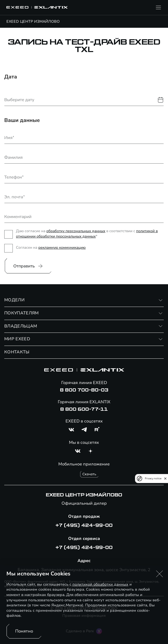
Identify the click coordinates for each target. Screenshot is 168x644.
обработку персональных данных (76, 231)
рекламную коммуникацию (62, 248)
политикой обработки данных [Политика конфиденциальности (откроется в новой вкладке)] (100, 584)
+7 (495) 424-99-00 (84, 526)
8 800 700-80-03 (84, 390)
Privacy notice (153, 478)
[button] (159, 574)
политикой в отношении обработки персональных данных (87, 234)
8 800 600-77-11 (84, 409)
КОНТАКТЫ (17, 352)
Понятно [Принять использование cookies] (24, 631)
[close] (165, 479)
